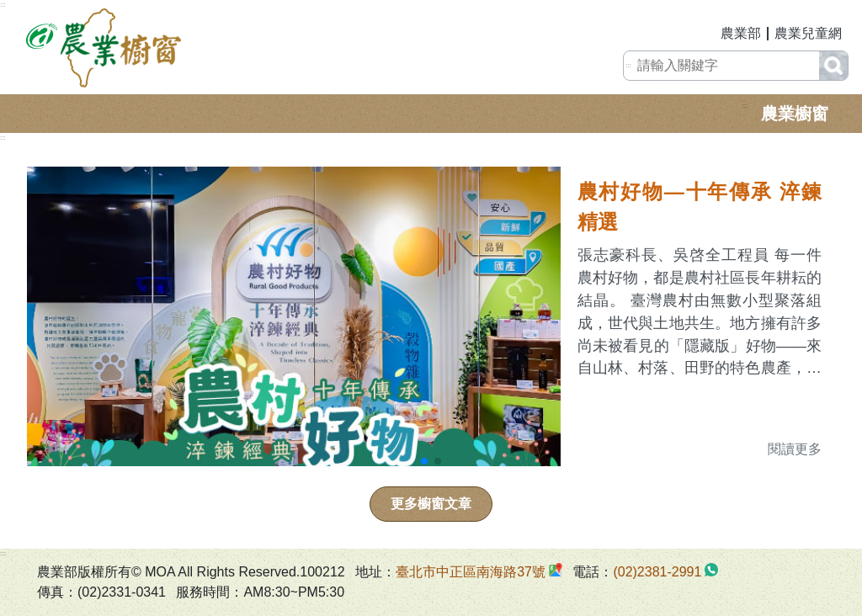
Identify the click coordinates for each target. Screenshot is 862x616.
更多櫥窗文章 (431, 504)
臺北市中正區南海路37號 (471, 572)
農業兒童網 (808, 33)
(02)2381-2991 (657, 572)
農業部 (741, 33)
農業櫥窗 (795, 114)
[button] (424, 461)
